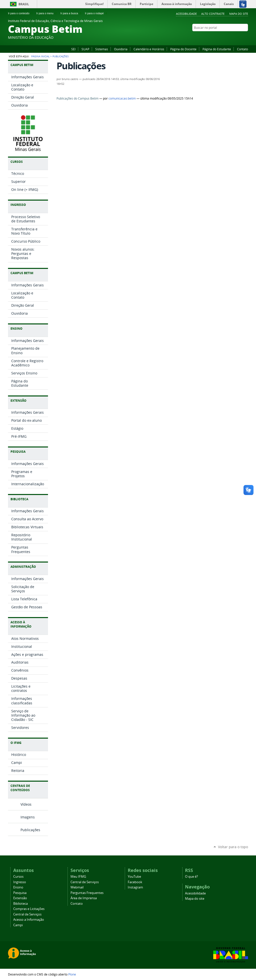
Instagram (245, 37)
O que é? (191, 877)
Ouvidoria (121, 49)
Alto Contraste (213, 14)
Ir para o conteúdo (21, 13)
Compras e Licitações (29, 909)
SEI (73, 49)
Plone (72, 974)
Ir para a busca (71, 13)
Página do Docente (183, 49)
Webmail (77, 887)
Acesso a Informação (29, 920)
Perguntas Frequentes (87, 893)
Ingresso (20, 882)
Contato (242, 49)
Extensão (20, 898)
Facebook (233, 37)
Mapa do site (239, 14)
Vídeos (26, 804)
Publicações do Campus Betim (77, 98)
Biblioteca (20, 904)
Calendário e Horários (149, 49)
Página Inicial (40, 56)
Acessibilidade (186, 14)
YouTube (239, 37)
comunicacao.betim (122, 98)
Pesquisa (20, 893)
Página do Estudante (217, 49)
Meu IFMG (78, 877)
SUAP (85, 49)
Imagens (28, 817)
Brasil (24, 4)
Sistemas (102, 49)
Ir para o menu (47, 13)
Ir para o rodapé (96, 13)
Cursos (18, 877)
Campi (18, 925)
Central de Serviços (27, 914)
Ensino (18, 887)
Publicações (30, 830)
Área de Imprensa (84, 898)
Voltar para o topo (233, 847)
